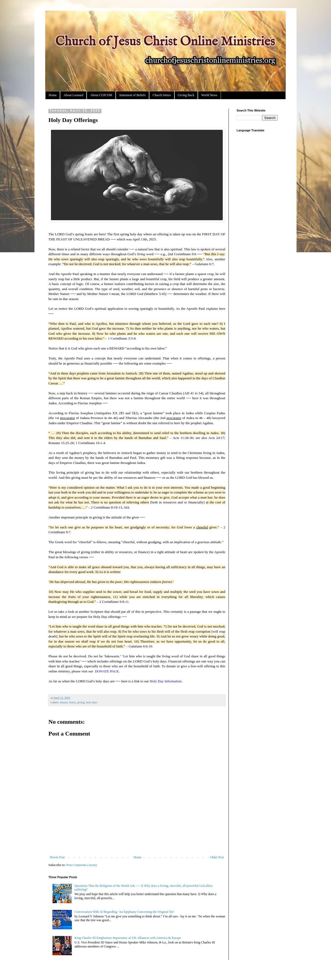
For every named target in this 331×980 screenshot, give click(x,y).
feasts (73, 702)
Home (53, 95)
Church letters (162, 95)
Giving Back (186, 95)
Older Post (217, 857)
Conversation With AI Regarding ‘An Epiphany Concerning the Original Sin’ (125, 912)
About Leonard (73, 95)
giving (81, 702)
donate (64, 702)
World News (209, 95)
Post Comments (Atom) (82, 865)
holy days (92, 702)
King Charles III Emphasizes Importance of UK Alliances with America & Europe (128, 938)
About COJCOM (101, 95)
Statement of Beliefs (132, 95)
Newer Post (57, 857)
